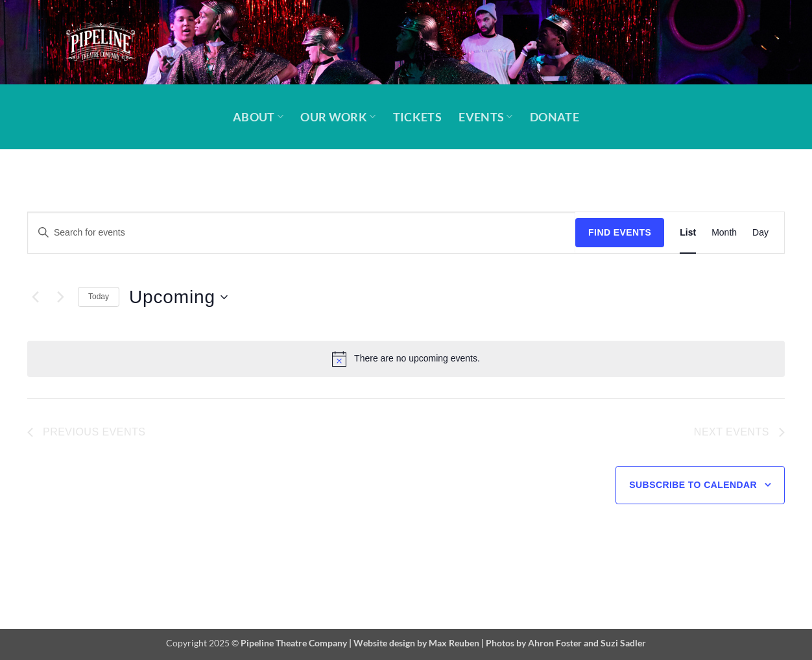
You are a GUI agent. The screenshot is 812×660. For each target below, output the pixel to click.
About (258, 117)
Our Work (338, 117)
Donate (555, 117)
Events (486, 117)
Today (99, 297)
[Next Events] (60, 297)
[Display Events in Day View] (760, 233)
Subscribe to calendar (693, 485)
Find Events (620, 232)
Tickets (417, 117)
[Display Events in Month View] (724, 233)
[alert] (406, 359)
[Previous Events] (35, 297)
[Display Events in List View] (688, 233)
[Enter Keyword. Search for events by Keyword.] (302, 233)
